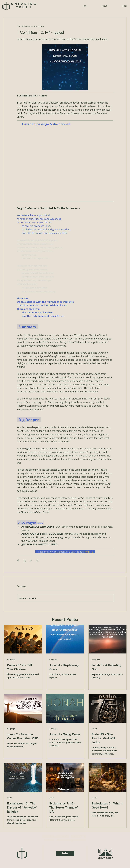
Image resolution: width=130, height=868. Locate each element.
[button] (118, 6)
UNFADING (24, 6)
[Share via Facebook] (18, 560)
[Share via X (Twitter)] (24, 560)
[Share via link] (31, 560)
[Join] (65, 853)
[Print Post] (37, 560)
